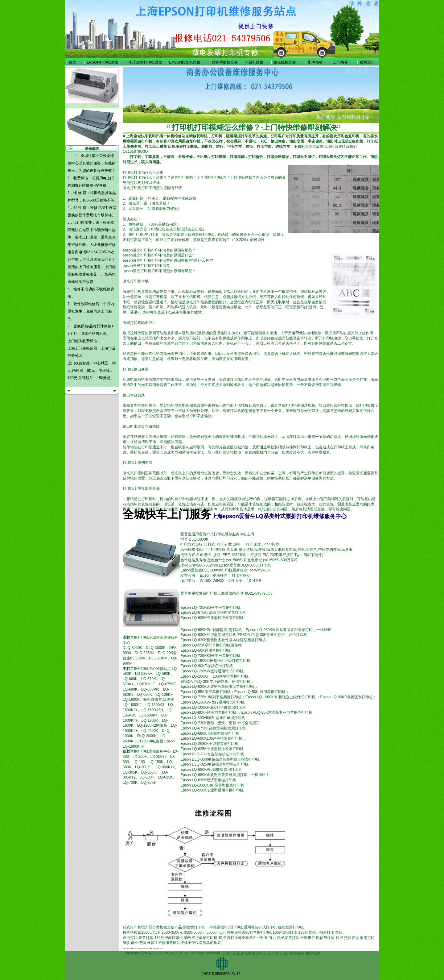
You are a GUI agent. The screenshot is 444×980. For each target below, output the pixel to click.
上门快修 (340, 62)
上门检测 (86, 267)
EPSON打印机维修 (102, 62)
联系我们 (367, 62)
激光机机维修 (285, 62)
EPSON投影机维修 (185, 62)
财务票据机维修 (225, 62)
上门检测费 (83, 222)
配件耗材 (315, 62)
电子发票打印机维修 (146, 62)
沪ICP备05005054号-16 (221, 974)
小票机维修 (254, 62)
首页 (72, 62)
